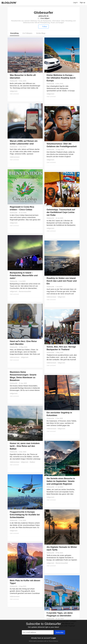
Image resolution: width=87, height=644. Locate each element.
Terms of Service (53, 641)
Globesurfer (14, 81)
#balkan (32, 462)
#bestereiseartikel (25, 291)
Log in (75, 2)
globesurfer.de (44, 16)
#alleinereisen (15, 157)
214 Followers (27, 33)
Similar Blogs (41, 33)
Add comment (14, 94)
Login (54, 638)
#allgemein (14, 91)
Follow (43, 27)
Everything (14, 33)
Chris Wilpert (45, 18)
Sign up (82, 2)
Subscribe (60, 633)
